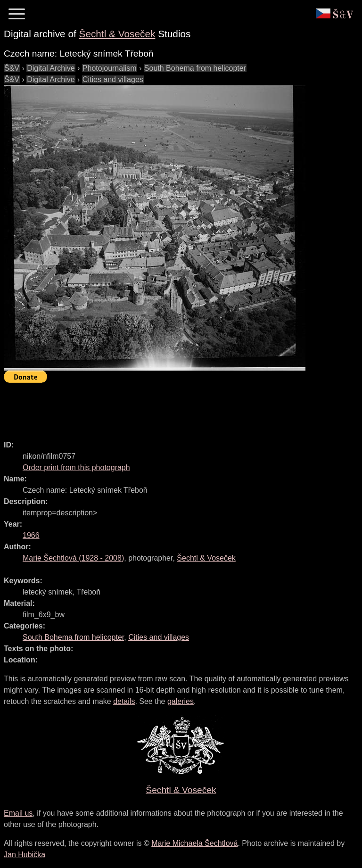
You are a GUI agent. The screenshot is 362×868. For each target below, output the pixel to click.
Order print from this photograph (76, 467)
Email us (18, 813)
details (124, 701)
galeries (181, 701)
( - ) (73, 558)
